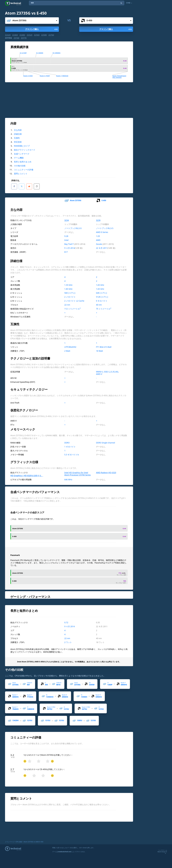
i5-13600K (40, 53)
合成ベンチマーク (22, 154)
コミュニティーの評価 (24, 170)
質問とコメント (21, 174)
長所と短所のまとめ (23, 162)
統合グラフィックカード (25, 150)
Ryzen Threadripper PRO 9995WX (119, 77)
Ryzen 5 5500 (28, 76)
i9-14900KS (56, 53)
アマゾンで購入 (42, 29)
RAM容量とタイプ (22, 146)
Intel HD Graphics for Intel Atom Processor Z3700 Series (78, 472)
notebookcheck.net (64, 852)
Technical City (13, 3)
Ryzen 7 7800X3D (62, 76)
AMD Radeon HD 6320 (106, 471)
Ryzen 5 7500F (45, 76)
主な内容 (18, 130)
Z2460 (15, 35)
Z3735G (9, 38)
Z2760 (51, 35)
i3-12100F (23, 53)
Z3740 (16, 38)
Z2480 (22, 35)
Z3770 (24, 38)
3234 (67, 219)
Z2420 (8, 35)
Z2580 (44, 35)
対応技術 (18, 142)
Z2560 (37, 35)
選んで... (57, 21)
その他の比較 (20, 166)
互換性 (17, 138)
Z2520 (29, 35)
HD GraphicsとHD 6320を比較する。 (27, 474)
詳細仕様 (18, 134)
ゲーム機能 (19, 158)
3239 (98, 219)
